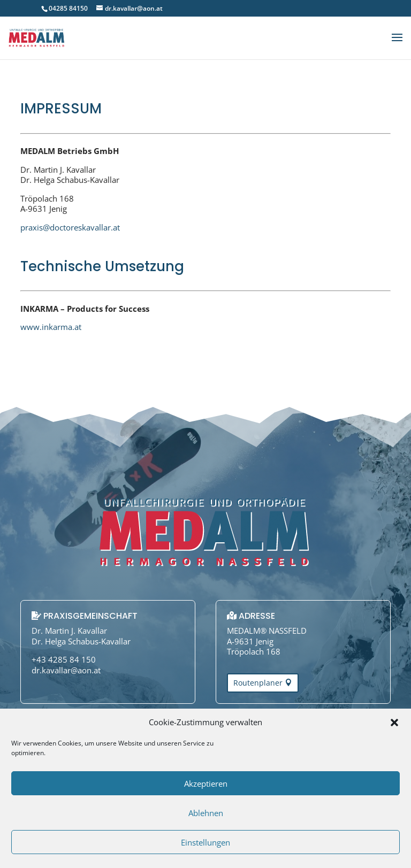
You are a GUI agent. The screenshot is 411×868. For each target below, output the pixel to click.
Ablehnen (206, 813)
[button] (394, 723)
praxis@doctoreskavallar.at (70, 227)
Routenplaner (258, 683)
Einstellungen (205, 842)
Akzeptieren (206, 783)
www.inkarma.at (51, 327)
